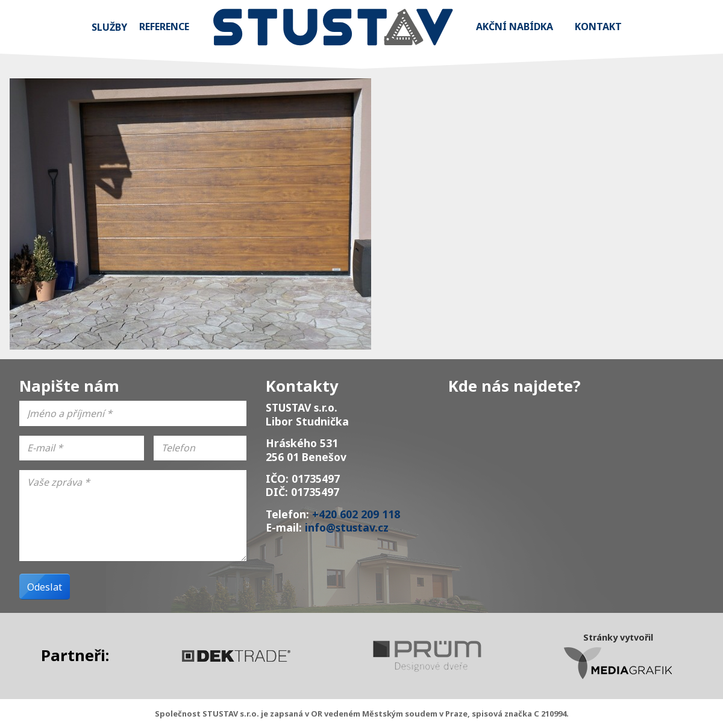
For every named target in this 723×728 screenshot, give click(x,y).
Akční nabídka (515, 27)
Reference (164, 27)
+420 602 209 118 (356, 514)
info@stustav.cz (347, 527)
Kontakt (598, 27)
